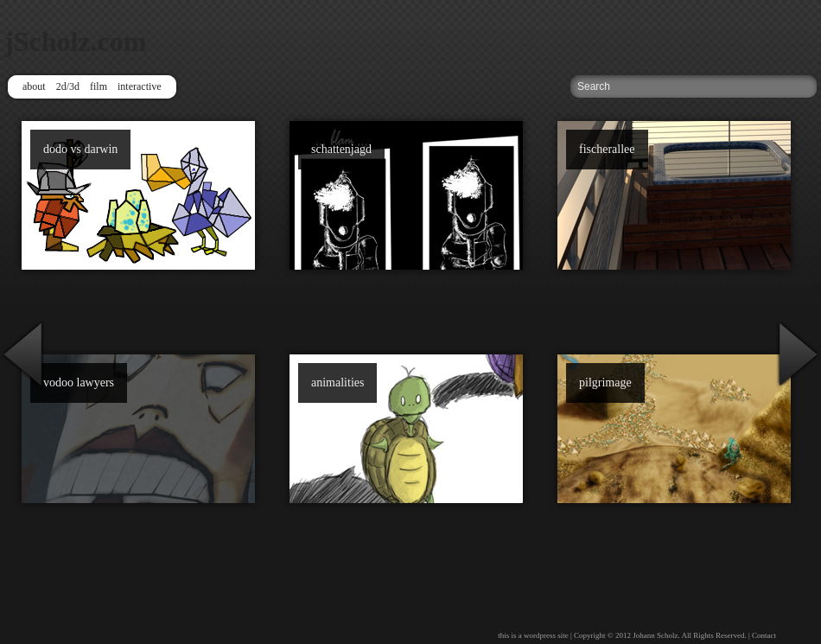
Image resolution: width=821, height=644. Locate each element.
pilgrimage (605, 383)
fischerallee (607, 149)
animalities (337, 383)
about (34, 86)
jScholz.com (75, 41)
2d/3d (68, 86)
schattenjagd (341, 149)
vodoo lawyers (79, 383)
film (99, 86)
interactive (140, 86)
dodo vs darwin (80, 149)
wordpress (540, 635)
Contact (764, 635)
